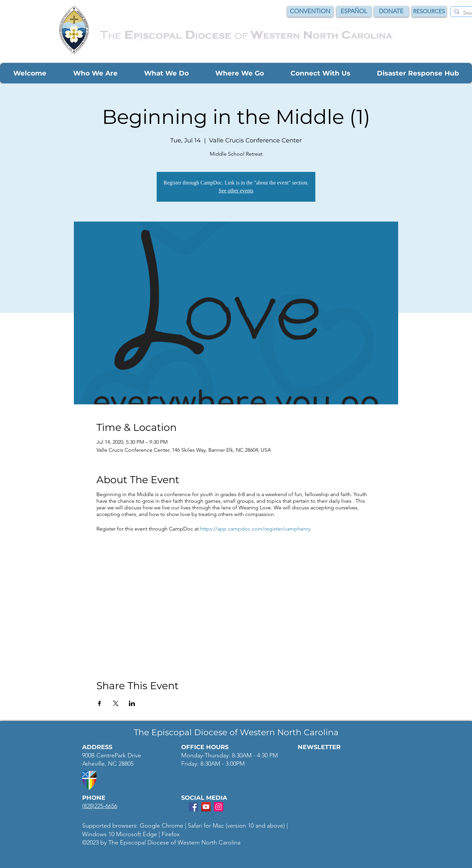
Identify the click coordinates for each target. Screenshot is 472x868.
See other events (236, 191)
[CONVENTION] (310, 12)
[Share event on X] (116, 703)
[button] (30, 73)
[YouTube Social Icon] (206, 807)
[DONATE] (391, 12)
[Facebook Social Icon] (193, 807)
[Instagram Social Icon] (219, 807)
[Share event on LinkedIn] (132, 703)
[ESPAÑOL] (354, 12)
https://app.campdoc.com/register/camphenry (255, 529)
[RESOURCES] (429, 12)
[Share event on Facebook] (100, 703)
